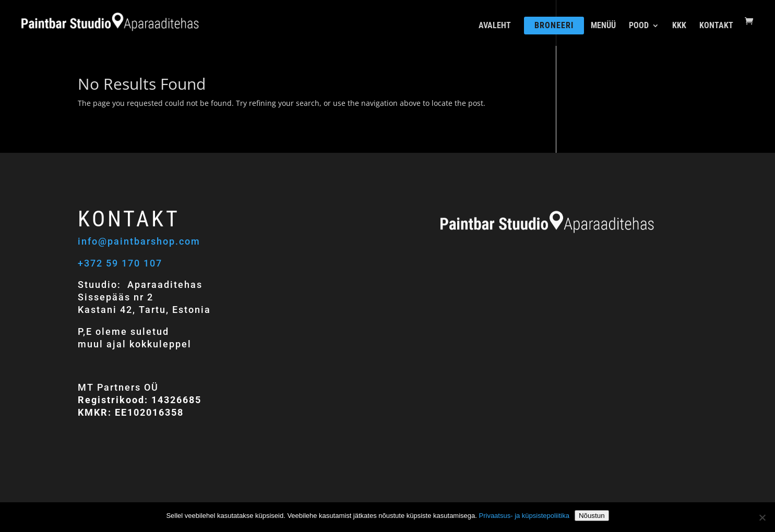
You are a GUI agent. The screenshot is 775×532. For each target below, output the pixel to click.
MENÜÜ (603, 26)
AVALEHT (495, 26)
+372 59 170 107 (120, 263)
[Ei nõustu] (762, 517)
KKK (679, 26)
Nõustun (592, 516)
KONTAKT (716, 26)
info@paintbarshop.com (141, 241)
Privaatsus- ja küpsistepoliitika (524, 516)
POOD (639, 26)
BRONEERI (554, 25)
